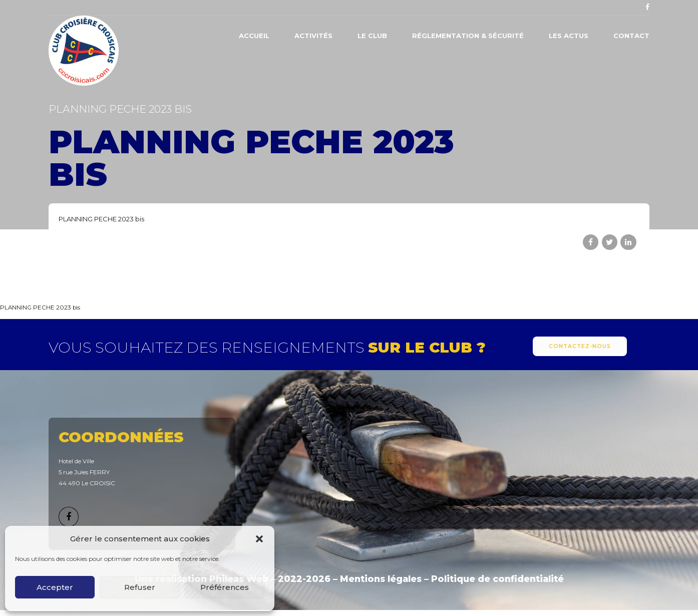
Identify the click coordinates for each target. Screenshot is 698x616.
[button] (259, 539)
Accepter (55, 587)
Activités (313, 36)
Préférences (225, 587)
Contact (631, 36)
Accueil (254, 36)
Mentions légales (381, 579)
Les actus (569, 36)
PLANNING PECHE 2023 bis (101, 219)
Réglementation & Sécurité (468, 36)
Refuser (140, 587)
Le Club (372, 36)
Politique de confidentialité (497, 579)
